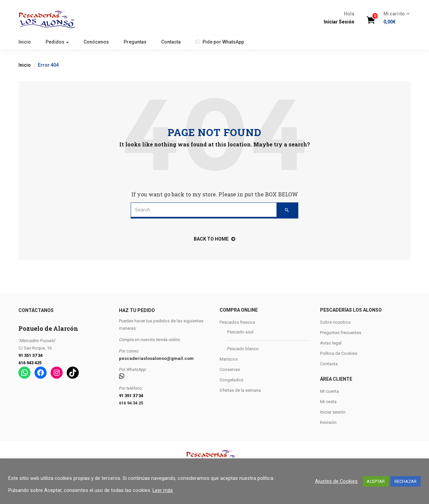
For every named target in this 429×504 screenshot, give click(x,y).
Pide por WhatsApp (220, 42)
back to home (214, 239)
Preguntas (135, 42)
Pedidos (57, 42)
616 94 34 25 (131, 403)
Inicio (25, 42)
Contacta (171, 42)
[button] (394, 18)
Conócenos (96, 42)
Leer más (163, 490)
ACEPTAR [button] (376, 481)
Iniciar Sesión (339, 22)
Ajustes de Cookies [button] (336, 481)
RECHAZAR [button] (406, 481)
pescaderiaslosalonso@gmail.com (156, 358)
